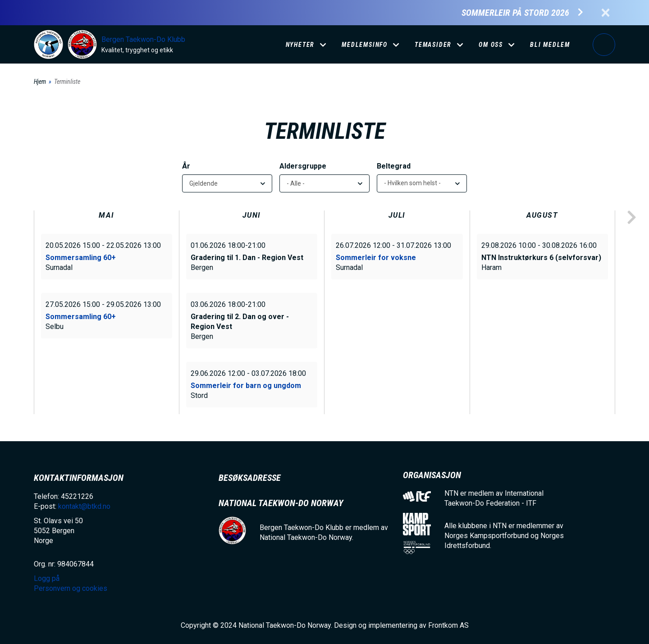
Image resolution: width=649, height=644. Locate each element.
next (631, 218)
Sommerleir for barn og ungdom (246, 386)
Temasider (433, 45)
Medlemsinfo (365, 45)
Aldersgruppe (303, 166)
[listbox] (422, 183)
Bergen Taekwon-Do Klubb (143, 39)
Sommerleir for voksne (376, 258)
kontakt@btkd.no (84, 506)
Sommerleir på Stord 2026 (515, 13)
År (186, 166)
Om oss (491, 45)
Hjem (40, 82)
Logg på (604, 45)
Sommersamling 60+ (81, 258)
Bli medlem (550, 45)
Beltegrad (394, 166)
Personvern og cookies (71, 588)
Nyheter (300, 45)
